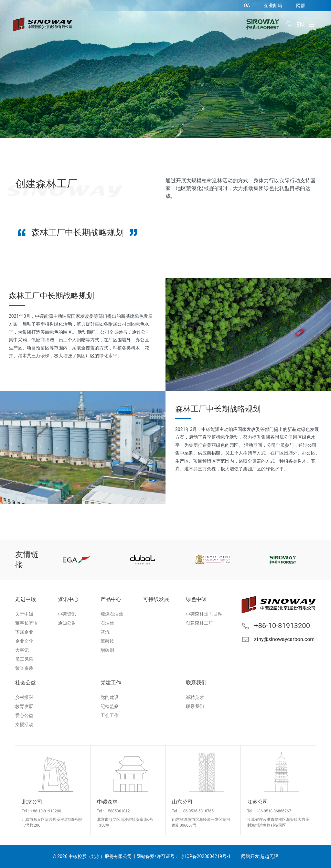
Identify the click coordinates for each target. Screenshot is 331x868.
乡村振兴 (24, 697)
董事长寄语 (27, 623)
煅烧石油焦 (112, 614)
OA (247, 5)
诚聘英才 (195, 697)
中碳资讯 (67, 614)
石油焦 (107, 623)
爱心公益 (24, 715)
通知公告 (67, 623)
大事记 (22, 650)
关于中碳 (24, 614)
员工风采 (24, 659)
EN (300, 24)
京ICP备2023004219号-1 (206, 856)
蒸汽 (105, 632)
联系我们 (195, 706)
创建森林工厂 (199, 623)
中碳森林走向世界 (204, 614)
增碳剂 (107, 650)
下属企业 (24, 632)
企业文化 (24, 641)
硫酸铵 (107, 641)
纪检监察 (110, 706)
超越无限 (269, 856)
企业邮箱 (273, 5)
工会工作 (110, 715)
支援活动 (24, 724)
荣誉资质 (24, 668)
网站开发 (250, 856)
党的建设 (110, 697)
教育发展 (24, 706)
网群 (301, 5)
